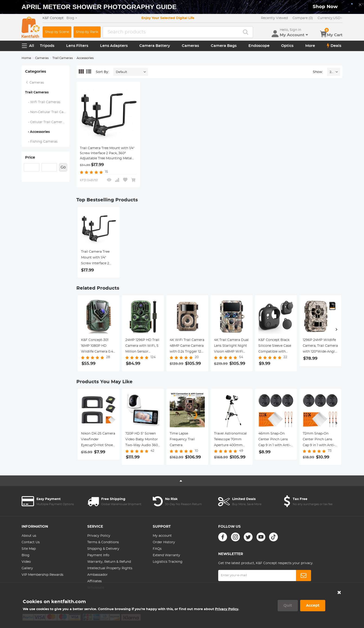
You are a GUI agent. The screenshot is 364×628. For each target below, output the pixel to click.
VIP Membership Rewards (42, 575)
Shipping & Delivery (103, 549)
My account (162, 536)
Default (121, 72)
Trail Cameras (63, 58)
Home (26, 58)
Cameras (190, 46)
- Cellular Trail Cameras (45, 122)
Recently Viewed (274, 18)
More (310, 46)
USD (330, 18)
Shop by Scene (57, 32)
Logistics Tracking (168, 562)
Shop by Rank (87, 32)
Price (30, 157)
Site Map (29, 549)
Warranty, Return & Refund (109, 562)
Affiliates (94, 581)
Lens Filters (77, 46)
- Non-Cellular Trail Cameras (47, 112)
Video (26, 562)
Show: (318, 72)
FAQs (157, 549)
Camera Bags (224, 46)
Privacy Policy (99, 536)
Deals (334, 46)
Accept (313, 605)
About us (29, 536)
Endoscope (259, 46)
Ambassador (97, 575)
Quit (288, 605)
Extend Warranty (166, 555)
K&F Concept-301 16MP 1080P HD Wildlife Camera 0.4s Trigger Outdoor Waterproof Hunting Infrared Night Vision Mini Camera (98, 347)
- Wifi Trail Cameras (43, 102)
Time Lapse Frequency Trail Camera (182, 439)
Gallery (27, 568)
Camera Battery (155, 46)
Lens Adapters (114, 46)
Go (63, 167)
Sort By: (102, 72)
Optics (287, 46)
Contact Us (31, 542)
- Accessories (37, 132)
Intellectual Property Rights (110, 568)
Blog (26, 555)
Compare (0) (303, 18)
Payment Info (98, 555)
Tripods (47, 46)
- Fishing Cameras (41, 142)
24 (331, 72)
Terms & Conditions (103, 542)
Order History (164, 542)
